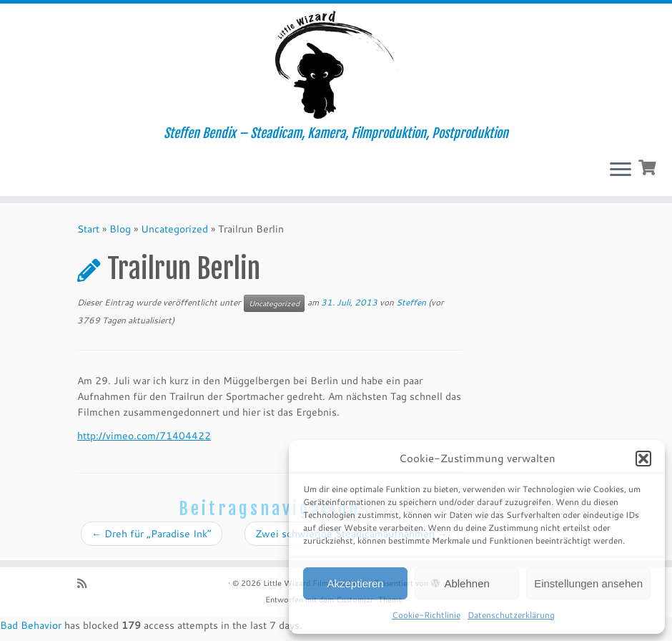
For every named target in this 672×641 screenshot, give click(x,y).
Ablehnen (466, 583)
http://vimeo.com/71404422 (144, 436)
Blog (120, 229)
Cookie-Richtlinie (426, 615)
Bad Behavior (31, 625)
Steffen (411, 302)
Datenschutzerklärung (511, 615)
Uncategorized (174, 229)
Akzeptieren (355, 583)
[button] (643, 459)
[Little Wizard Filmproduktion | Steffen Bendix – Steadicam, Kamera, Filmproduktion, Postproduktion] (336, 65)
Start (88, 229)
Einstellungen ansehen (588, 583)
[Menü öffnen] (621, 170)
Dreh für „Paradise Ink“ (152, 534)
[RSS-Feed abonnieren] (87, 583)
